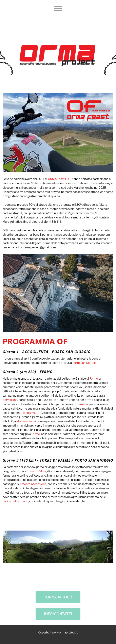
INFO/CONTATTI (58, 614)
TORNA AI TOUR (58, 597)
